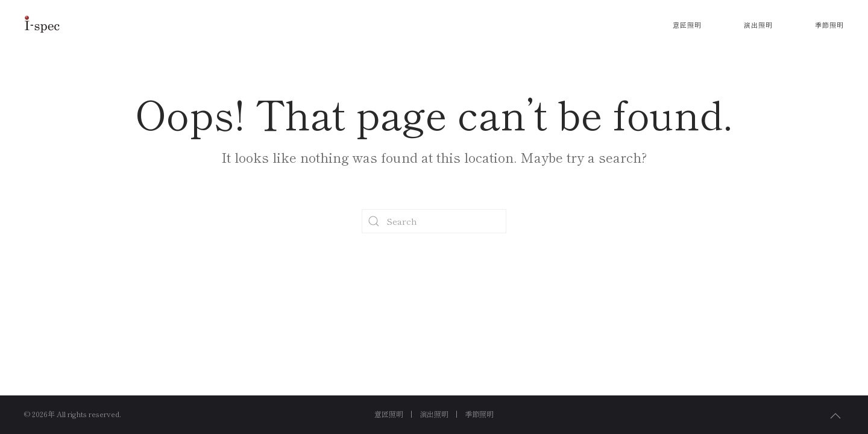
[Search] (434, 221)
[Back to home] (42, 24)
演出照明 (758, 25)
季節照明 (829, 25)
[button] (835, 416)
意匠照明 (687, 25)
